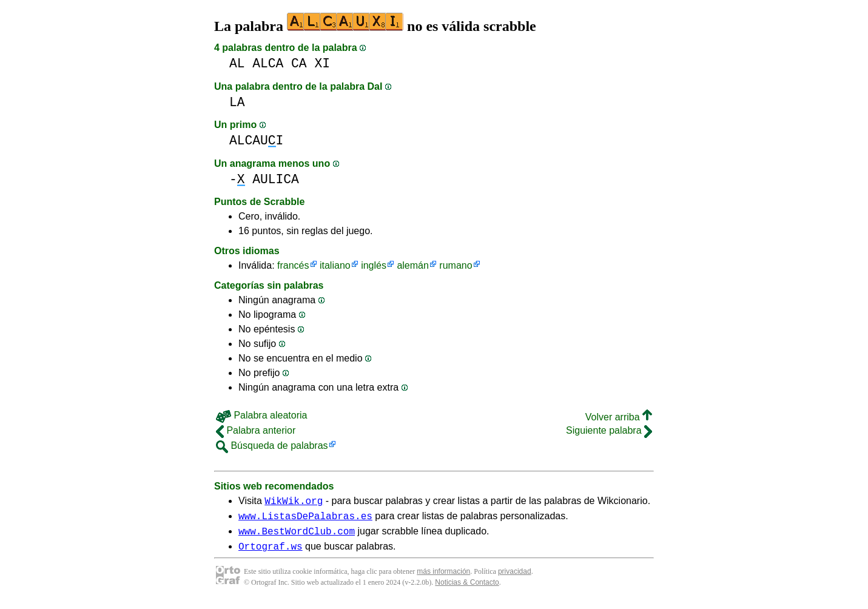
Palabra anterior (256, 430)
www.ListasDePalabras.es (305, 519)
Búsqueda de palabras (272, 446)
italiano (335, 265)
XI (322, 63)
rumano (456, 265)
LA (237, 102)
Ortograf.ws (271, 553)
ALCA (268, 63)
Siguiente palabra (609, 430)
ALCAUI (256, 140)
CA (299, 63)
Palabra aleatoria (261, 415)
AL (237, 63)
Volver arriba (619, 417)
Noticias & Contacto (467, 590)
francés (293, 265)
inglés (374, 265)
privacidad (515, 579)
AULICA (276, 179)
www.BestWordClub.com (297, 536)
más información (443, 579)
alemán (412, 265)
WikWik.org (294, 502)
